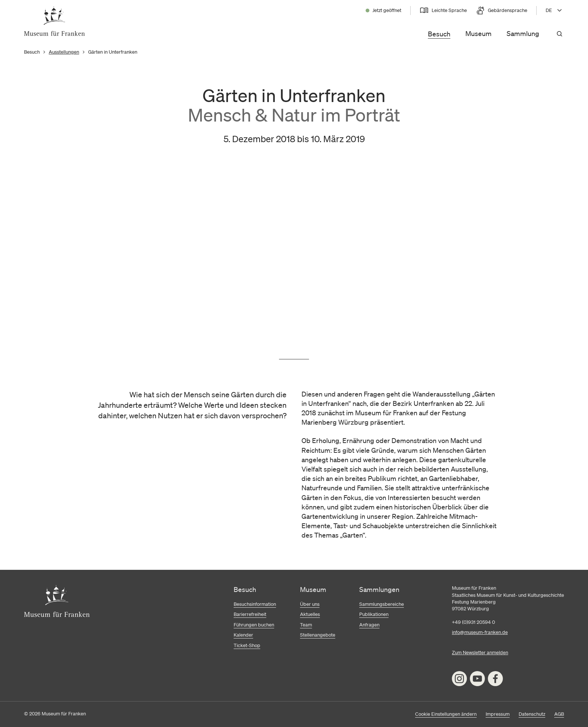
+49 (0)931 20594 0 (473, 622)
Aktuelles (310, 614)
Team (306, 625)
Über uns (310, 604)
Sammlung (523, 33)
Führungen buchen (254, 625)
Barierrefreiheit (250, 614)
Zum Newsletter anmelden (480, 653)
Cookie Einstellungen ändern (446, 714)
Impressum (498, 714)
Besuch (439, 34)
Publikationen (374, 614)
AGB (559, 714)
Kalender (243, 635)
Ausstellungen (64, 52)
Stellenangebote (318, 635)
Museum (478, 33)
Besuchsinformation (255, 604)
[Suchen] (559, 34)
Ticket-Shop (247, 645)
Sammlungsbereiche (382, 604)
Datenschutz (532, 714)
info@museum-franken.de (480, 632)
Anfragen (369, 625)
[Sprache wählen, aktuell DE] (555, 11)
